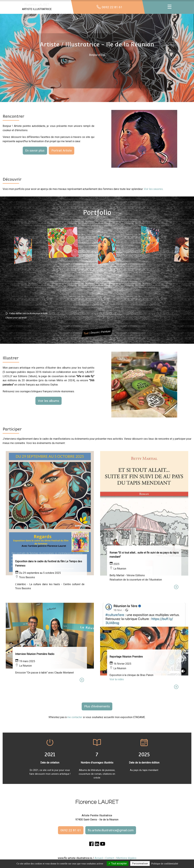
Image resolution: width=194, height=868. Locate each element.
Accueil (99, 858)
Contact (110, 858)
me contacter (75, 717)
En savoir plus (35, 150)
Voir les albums (48, 401)
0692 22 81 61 (71, 830)
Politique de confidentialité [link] (165, 864)
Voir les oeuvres (153, 189)
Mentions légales (126, 858)
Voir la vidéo (117, 679)
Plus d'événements (97, 706)
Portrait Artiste (62, 150)
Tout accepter (118, 863)
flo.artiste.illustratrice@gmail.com (111, 830)
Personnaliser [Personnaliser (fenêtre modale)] (140, 863)
